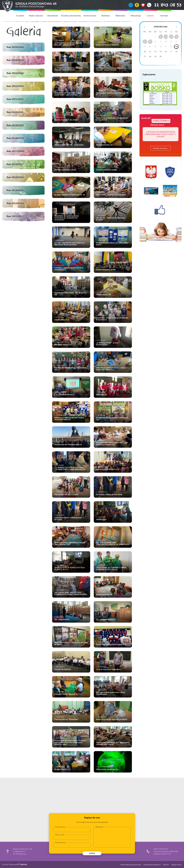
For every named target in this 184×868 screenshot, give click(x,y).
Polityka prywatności (152, 865)
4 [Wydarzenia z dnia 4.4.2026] (171, 37)
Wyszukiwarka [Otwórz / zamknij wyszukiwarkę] (131, 5)
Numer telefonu (60, 843)
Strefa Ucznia (90, 16)
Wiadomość (99, 827)
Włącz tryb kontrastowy (137, 5)
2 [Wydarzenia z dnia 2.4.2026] (161, 37)
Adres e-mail (59, 835)
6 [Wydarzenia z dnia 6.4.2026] (145, 42)
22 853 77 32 (166, 854)
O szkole (20, 16)
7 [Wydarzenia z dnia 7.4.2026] (150, 42)
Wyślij (92, 853)
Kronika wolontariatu (71, 16)
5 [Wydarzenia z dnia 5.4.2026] (176, 37)
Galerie (150, 16)
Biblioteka (120, 16)
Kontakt (149, 5)
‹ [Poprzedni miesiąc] (145, 27)
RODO (166, 865)
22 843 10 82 (173, 851)
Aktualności (53, 16)
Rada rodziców (36, 16)
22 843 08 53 (163, 849)
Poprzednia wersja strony (131, 865)
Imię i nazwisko (60, 827)
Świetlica (106, 16)
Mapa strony (176, 865)
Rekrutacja (136, 16)
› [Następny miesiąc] (176, 27)
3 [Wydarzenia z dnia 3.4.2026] (166, 37)
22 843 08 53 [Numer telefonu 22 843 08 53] (165, 5)
